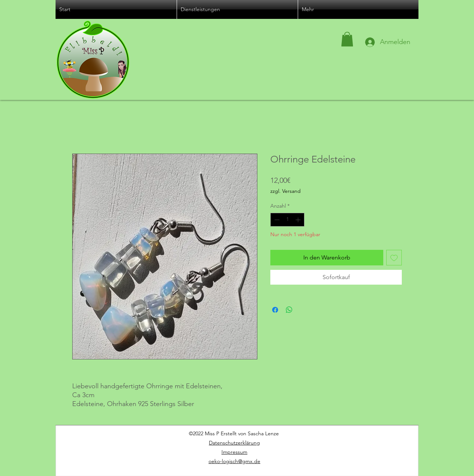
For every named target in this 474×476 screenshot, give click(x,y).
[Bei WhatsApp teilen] (289, 310)
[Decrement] (276, 220)
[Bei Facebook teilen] (275, 310)
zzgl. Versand (286, 191)
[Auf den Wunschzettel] (394, 258)
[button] (347, 39)
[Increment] (299, 220)
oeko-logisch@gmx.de (234, 461)
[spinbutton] (287, 220)
